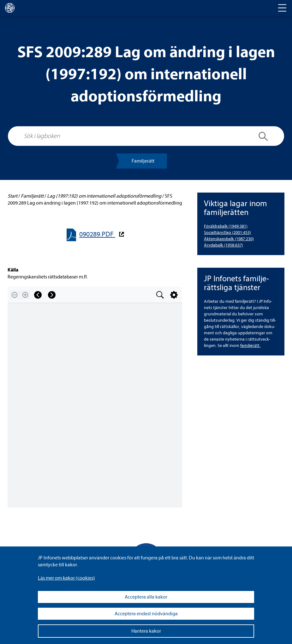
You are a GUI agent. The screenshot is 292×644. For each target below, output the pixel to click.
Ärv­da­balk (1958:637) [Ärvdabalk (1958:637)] (223, 245)
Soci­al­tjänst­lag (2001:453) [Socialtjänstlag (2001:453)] (227, 233)
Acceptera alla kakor (146, 597)
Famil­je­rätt (143, 161)
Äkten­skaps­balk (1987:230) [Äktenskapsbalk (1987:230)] (229, 239)
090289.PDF (97, 234)
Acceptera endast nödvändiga (146, 614)
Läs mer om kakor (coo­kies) (66, 578)
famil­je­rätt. (250, 346)
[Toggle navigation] (282, 8)
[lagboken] (10, 8)
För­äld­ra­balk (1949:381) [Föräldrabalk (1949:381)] (226, 226)
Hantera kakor (146, 631)
